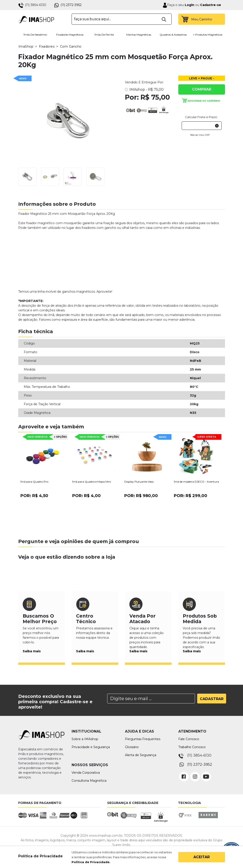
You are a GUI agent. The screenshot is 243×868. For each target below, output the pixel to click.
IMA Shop (36, 19)
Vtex (186, 819)
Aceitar (202, 857)
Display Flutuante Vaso (139, 482)
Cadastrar (212, 699)
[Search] (151, 699)
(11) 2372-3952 (71, 5)
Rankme (208, 819)
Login (189, 5)
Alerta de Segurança (141, 755)
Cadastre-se (211, 5)
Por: (34, 496)
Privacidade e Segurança (91, 747)
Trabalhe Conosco (192, 747)
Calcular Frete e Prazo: (201, 117)
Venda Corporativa (86, 773)
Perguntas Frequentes (143, 739)
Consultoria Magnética (89, 781)
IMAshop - (147, 90)
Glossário (132, 747)
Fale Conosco (189, 739)
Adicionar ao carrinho (204, 101)
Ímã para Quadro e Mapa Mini (92, 482)
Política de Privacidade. (91, 862)
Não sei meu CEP (200, 135)
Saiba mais (32, 651)
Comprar (202, 89)
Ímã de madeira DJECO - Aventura (196, 482)
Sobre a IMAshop (85, 739)
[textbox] (122, 19)
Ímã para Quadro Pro (34, 482)
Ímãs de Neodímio (35, 35)
